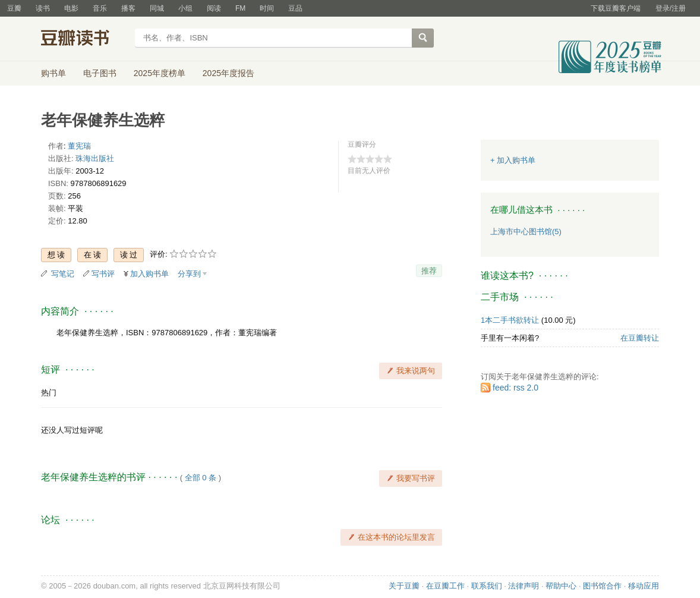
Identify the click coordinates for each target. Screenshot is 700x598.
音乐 (100, 8)
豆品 (295, 8)
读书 (43, 8)
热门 (49, 393)
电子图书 (100, 73)
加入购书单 (149, 274)
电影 (71, 8)
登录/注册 (671, 8)
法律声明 (524, 586)
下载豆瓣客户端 (616, 8)
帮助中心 (561, 586)
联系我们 (487, 586)
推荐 (429, 271)
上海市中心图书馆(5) (526, 232)
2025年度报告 (228, 73)
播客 (128, 8)
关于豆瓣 (404, 586)
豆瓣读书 (84, 39)
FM (240, 8)
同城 (157, 8)
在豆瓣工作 (445, 586)
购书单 (53, 73)
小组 (185, 8)
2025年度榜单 (160, 73)
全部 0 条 (201, 478)
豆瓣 (14, 8)
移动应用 (644, 586)
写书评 (103, 274)
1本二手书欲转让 (510, 320)
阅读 (214, 8)
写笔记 (63, 274)
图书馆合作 (602, 586)
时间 (267, 8)
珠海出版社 (95, 158)
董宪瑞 (79, 146)
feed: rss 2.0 (515, 388)
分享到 (189, 274)
